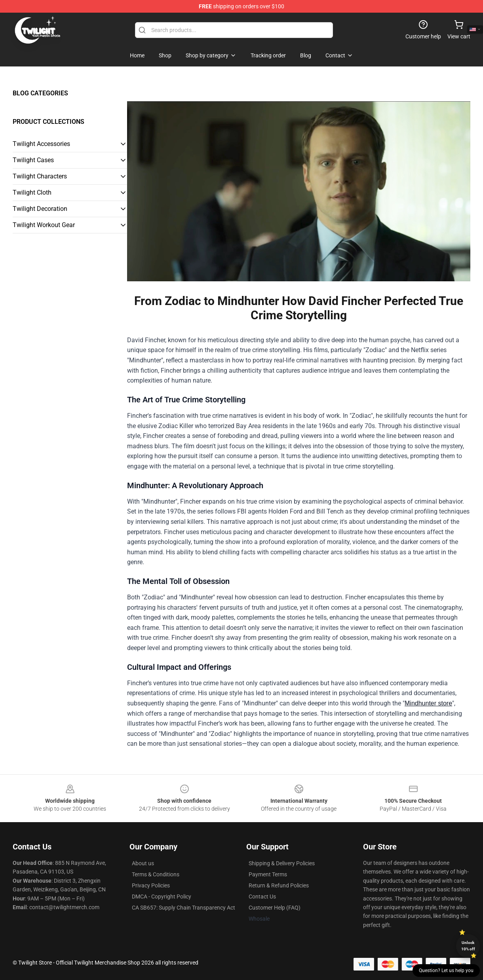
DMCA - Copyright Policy (162, 897)
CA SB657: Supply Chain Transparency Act (184, 908)
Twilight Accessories (41, 144)
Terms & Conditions (156, 874)
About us (143, 863)
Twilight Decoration (40, 209)
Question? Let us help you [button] (446, 971)
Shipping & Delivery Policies (282, 863)
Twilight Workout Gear (44, 225)
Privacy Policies (151, 885)
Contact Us (262, 897)
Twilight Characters (40, 176)
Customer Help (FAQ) (275, 908)
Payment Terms (268, 874)
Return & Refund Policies (279, 885)
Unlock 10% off (468, 946)
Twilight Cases (33, 160)
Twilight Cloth (32, 192)
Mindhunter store (428, 703)
